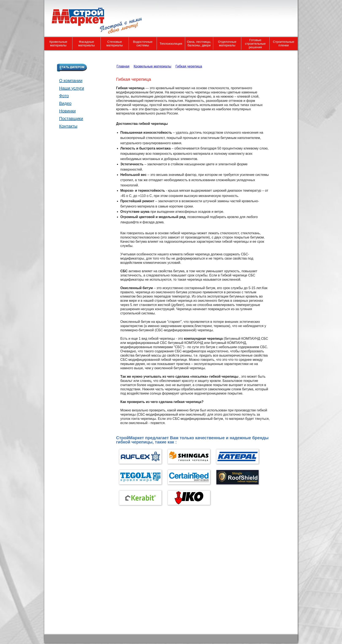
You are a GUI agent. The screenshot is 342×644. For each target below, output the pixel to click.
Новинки (67, 111)
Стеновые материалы (115, 43)
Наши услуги (72, 88)
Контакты (68, 126)
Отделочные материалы (227, 43)
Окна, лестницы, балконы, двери (199, 43)
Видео (65, 103)
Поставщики (71, 119)
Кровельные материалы (58, 43)
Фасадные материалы (87, 43)
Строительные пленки (284, 43)
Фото (64, 96)
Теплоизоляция (171, 44)
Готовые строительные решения (255, 44)
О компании (71, 81)
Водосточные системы (143, 43)
